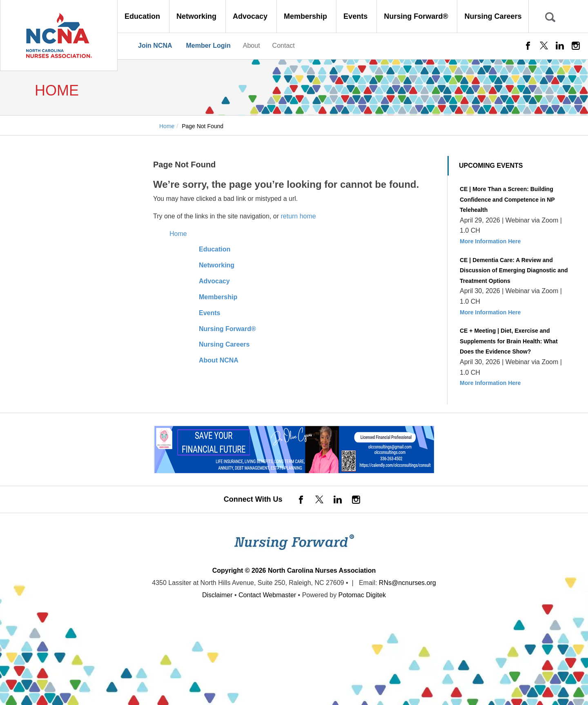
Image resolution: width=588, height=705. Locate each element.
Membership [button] (306, 16)
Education (215, 249)
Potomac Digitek (362, 595)
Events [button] (356, 16)
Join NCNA (155, 46)
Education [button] (143, 16)
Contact (284, 46)
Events (209, 313)
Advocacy (214, 281)
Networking (217, 265)
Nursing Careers (493, 16)
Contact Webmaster (267, 595)
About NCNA (219, 360)
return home (298, 216)
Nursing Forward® (227, 329)
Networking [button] (197, 16)
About (252, 46)
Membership (218, 297)
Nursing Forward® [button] (417, 16)
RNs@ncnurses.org (408, 583)
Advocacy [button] (251, 16)
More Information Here (490, 241)
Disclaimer (217, 595)
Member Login (208, 46)
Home (178, 234)
